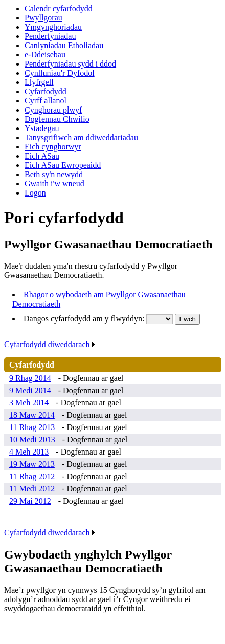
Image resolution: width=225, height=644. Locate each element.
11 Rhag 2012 (32, 476)
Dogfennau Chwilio (57, 119)
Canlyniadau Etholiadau (64, 45)
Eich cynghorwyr (53, 147)
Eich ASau (42, 156)
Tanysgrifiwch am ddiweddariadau (81, 137)
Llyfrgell (39, 82)
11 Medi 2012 (32, 489)
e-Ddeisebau (45, 55)
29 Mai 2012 (30, 501)
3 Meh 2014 (29, 403)
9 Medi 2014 (30, 390)
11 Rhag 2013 (32, 427)
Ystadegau (42, 128)
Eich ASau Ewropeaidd (63, 165)
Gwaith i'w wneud (54, 184)
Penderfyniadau (50, 36)
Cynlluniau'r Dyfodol (60, 73)
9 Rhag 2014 (30, 378)
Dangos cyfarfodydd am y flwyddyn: (85, 319)
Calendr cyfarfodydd (59, 8)
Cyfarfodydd (46, 91)
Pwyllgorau (43, 18)
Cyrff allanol (46, 101)
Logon (35, 193)
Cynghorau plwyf (53, 110)
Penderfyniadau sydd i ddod (70, 64)
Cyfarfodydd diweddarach (50, 344)
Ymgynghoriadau (53, 27)
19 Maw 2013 (32, 464)
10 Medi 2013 (32, 439)
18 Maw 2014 (32, 415)
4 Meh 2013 (29, 452)
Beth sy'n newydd (54, 174)
